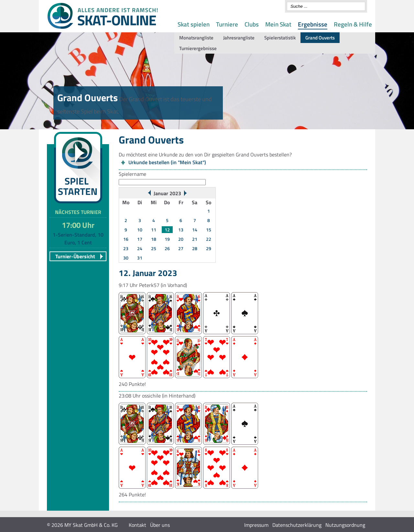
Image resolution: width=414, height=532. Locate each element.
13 (181, 230)
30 (126, 258)
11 (154, 230)
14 (195, 230)
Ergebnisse (313, 24)
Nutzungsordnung (345, 525)
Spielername (132, 174)
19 (167, 239)
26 (167, 248)
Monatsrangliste (196, 38)
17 (140, 239)
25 (154, 248)
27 (181, 248)
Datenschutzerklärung (297, 525)
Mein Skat (278, 24)
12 (167, 230)
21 (195, 239)
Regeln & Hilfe (353, 24)
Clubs (252, 24)
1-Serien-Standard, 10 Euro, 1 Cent (78, 239)
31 (140, 258)
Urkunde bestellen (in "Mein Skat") (167, 162)
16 (126, 239)
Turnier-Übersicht (75, 256)
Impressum (256, 525)
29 (209, 248)
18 (154, 239)
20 (181, 239)
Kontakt (137, 525)
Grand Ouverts (320, 38)
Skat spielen (194, 24)
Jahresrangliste (239, 38)
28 (195, 248)
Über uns (160, 525)
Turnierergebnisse (198, 48)
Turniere (227, 24)
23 (126, 248)
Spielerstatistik (280, 38)
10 (140, 230)
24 (140, 248)
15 (209, 230)
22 (209, 239)
